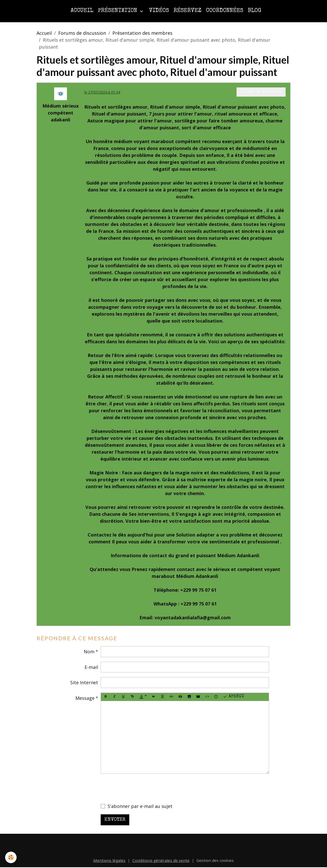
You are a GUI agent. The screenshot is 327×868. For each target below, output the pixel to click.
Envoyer (115, 820)
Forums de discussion (82, 33)
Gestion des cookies (215, 860)
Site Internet (84, 682)
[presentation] (139, 788)
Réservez (187, 11)
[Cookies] (11, 857)
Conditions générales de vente (161, 860)
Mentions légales (109, 860)
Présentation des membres (142, 33)
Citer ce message (261, 92)
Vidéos (159, 11)
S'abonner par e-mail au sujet (140, 806)
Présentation (118, 11)
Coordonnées (225, 11)
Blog (254, 11)
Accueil (82, 11)
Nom (89, 652)
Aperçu (234, 697)
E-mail (91, 667)
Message (85, 698)
